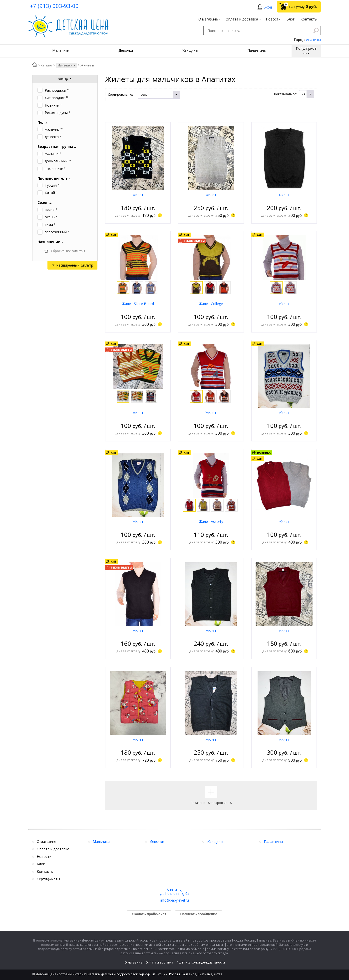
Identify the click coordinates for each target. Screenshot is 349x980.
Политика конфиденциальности (201, 962)
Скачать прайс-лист (149, 914)
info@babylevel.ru (175, 900)
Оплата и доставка (159, 962)
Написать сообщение (199, 914)
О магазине (133, 962)
